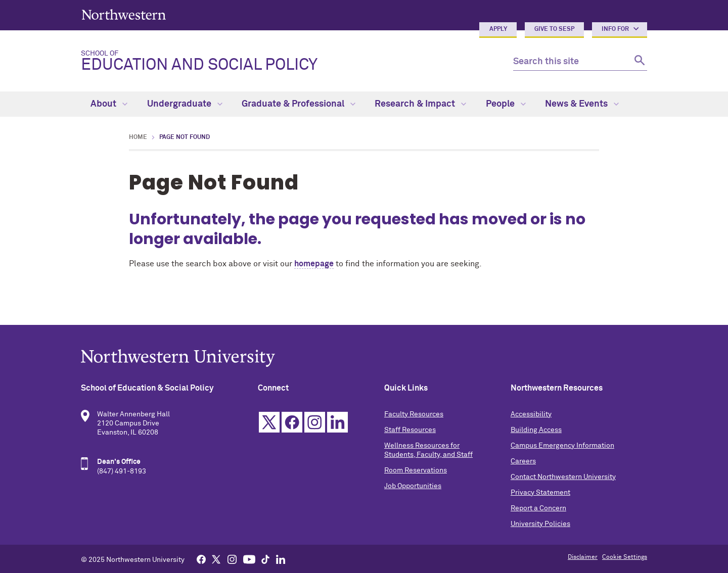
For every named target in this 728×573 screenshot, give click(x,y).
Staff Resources (410, 430)
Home (138, 137)
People (506, 104)
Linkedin (337, 422)
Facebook (292, 422)
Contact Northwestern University (563, 477)
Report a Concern (538, 508)
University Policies (540, 524)
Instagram (315, 422)
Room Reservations (416, 470)
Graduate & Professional (299, 104)
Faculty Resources (414, 414)
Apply (498, 29)
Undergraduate (185, 104)
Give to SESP (554, 29)
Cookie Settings (625, 557)
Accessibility (531, 414)
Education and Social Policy (289, 62)
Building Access (536, 430)
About (109, 104)
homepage (314, 264)
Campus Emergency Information (562, 446)
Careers (523, 461)
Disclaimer (583, 557)
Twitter (269, 422)
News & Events (582, 104)
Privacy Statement (540, 493)
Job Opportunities (413, 486)
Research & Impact (420, 104)
